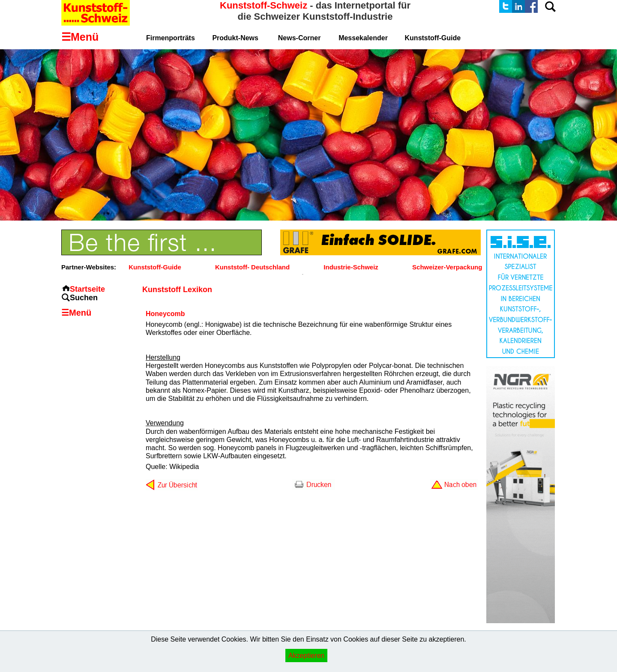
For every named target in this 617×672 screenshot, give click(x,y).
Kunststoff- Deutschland (252, 267)
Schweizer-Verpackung (447, 267)
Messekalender (363, 38)
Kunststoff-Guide (155, 267)
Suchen (84, 298)
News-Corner (300, 38)
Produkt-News (235, 38)
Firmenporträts (171, 38)
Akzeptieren (307, 656)
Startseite (87, 289)
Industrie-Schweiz (351, 267)
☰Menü (76, 313)
